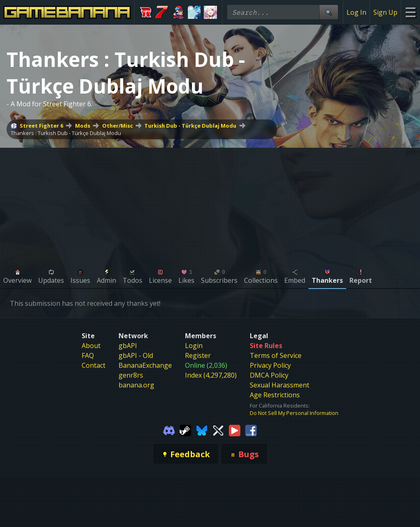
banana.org (136, 385)
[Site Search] (329, 12)
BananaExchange (145, 365)
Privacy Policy (270, 365)
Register (198, 355)
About (91, 346)
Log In (356, 12)
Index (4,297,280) (211, 375)
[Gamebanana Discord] (169, 430)
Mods (83, 126)
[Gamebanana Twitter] (218, 430)
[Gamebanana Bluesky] (202, 430)
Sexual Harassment (280, 385)
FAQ (88, 355)
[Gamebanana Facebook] (251, 430)
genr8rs (131, 375)
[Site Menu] (410, 12)
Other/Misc (118, 126)
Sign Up (385, 12)
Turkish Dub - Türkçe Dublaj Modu (190, 126)
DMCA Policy (269, 375)
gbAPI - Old (136, 355)
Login (194, 346)
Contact (94, 365)
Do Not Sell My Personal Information (294, 413)
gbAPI (128, 346)
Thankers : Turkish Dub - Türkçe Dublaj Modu (66, 133)
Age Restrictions (275, 395)
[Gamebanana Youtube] (235, 430)
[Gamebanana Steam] (185, 430)
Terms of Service (276, 355)
